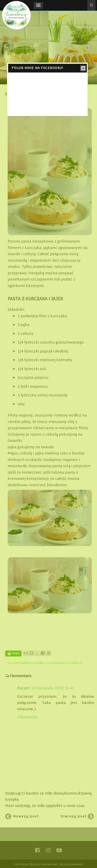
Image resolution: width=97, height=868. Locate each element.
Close (83, 69)
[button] (38, 5)
